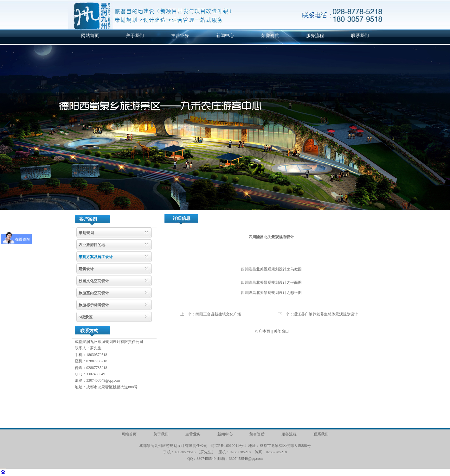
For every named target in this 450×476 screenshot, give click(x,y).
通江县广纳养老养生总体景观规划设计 (326, 314)
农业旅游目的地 (91, 245)
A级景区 (85, 317)
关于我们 (135, 36)
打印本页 (263, 331)
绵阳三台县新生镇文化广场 (218, 314)
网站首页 (90, 36)
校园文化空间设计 (93, 281)
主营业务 (180, 36)
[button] (7, 127)
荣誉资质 (270, 36)
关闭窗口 (281, 331)
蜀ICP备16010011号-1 (228, 446)
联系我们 (360, 36)
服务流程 (315, 36)
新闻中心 (225, 36)
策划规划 (86, 233)
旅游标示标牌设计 (93, 305)
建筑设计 (86, 269)
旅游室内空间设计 (93, 293)
